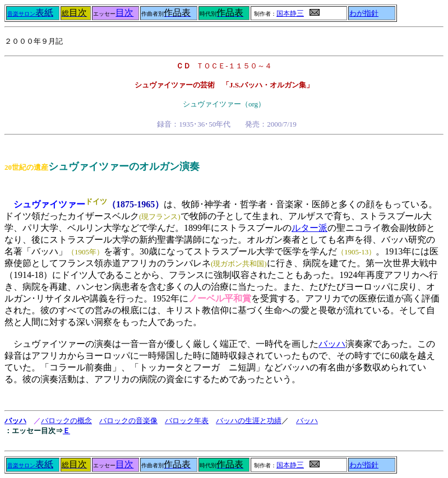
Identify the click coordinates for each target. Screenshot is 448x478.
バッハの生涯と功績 (249, 421)
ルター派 (310, 228)
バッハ (332, 344)
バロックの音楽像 (128, 421)
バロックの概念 (66, 421)
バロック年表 (187, 421)
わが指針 (364, 13)
